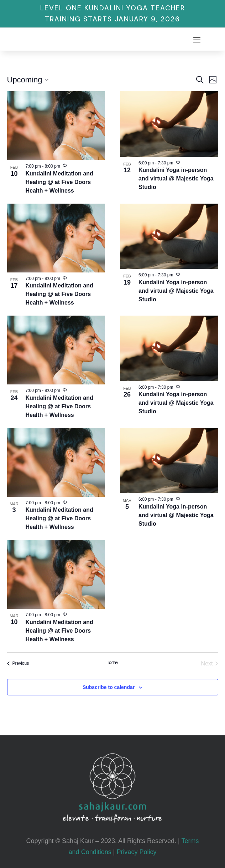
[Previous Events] (18, 664)
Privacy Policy (136, 852)
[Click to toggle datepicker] (28, 80)
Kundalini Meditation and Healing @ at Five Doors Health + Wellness (59, 182)
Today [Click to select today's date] (112, 663)
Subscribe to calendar (109, 687)
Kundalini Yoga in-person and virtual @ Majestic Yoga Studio (176, 178)
